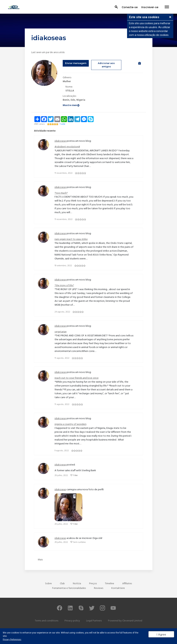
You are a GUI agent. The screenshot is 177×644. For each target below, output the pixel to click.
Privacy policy (72, 621)
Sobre (48, 584)
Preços (93, 584)
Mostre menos (71, 105)
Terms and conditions (47, 621)
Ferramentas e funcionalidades (69, 588)
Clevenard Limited (132, 621)
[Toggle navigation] (167, 7)
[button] (170, 17)
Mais (40, 560)
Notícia (77, 584)
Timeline (109, 584)
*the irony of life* (64, 286)
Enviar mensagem (76, 63)
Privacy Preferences (12, 640)
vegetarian (61, 332)
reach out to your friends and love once (77, 378)
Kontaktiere (118, 588)
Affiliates (127, 584)
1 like (75, 475)
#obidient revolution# (67, 147)
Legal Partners (94, 621)
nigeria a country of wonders (70, 424)
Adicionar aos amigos (106, 65)
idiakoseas (60, 141)
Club (62, 584)
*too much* (61, 193)
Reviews (99, 588)
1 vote (63, 124)
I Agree (161, 635)
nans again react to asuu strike (71, 239)
